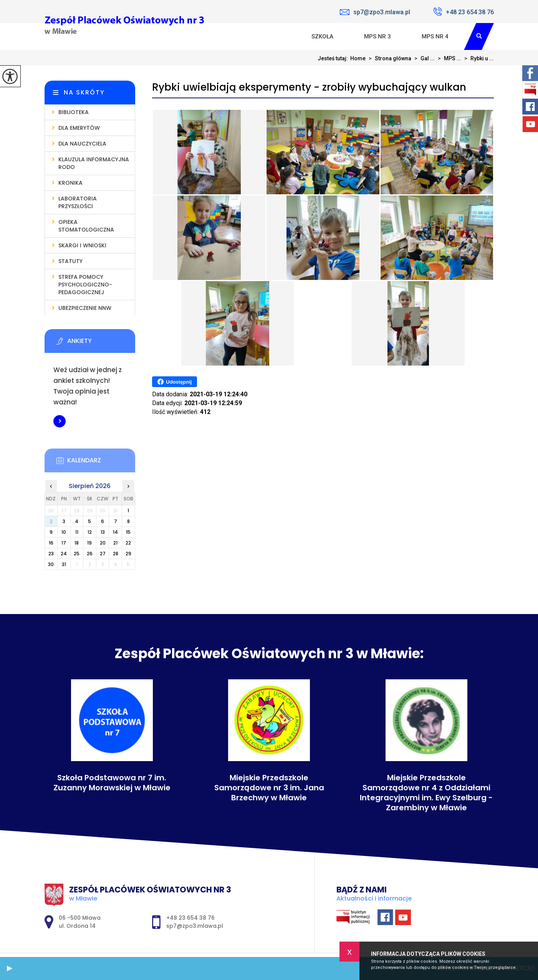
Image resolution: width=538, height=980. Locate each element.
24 (64, 554)
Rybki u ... (478, 58)
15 (128, 532)
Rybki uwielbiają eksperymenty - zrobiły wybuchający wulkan (309, 87)
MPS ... (448, 58)
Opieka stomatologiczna (86, 226)
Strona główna (388, 58)
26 (90, 554)
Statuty (70, 261)
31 (64, 564)
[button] (10, 968)
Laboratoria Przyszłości (78, 202)
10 (64, 532)
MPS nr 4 (435, 36)
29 (128, 554)
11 (77, 532)
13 (103, 532)
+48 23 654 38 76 (464, 12)
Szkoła (322, 36)
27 (103, 554)
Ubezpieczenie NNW (85, 308)
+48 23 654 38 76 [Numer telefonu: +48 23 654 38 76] (190, 918)
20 (103, 543)
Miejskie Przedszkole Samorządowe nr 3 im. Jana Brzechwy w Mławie (269, 788)
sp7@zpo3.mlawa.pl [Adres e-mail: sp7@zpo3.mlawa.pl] (195, 926)
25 (77, 554)
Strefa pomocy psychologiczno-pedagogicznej (85, 285)
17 (64, 543)
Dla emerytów (79, 128)
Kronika (70, 183)
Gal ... (423, 58)
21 (115, 543)
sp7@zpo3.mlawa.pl (375, 12)
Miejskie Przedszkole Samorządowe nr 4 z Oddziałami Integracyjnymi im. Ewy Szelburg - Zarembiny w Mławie (426, 793)
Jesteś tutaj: (334, 58)
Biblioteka (74, 112)
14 (115, 532)
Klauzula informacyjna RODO (94, 163)
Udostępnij (175, 382)
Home (358, 58)
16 (51, 543)
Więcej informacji (60, 421)
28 (116, 554)
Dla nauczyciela (82, 144)
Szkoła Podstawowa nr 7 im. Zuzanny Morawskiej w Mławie (112, 783)
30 (51, 564)
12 (90, 532)
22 (128, 543)
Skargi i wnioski (82, 245)
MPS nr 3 (377, 36)
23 (51, 554)
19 (89, 543)
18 (77, 543)
